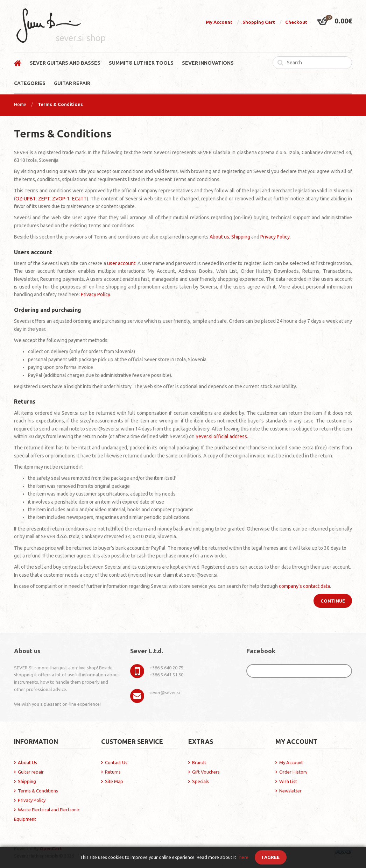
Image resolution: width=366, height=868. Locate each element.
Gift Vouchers (206, 772)
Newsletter (290, 791)
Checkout (296, 22)
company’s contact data (304, 586)
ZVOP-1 (61, 199)
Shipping (241, 237)
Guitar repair (31, 772)
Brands (199, 762)
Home (20, 104)
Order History (293, 772)
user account (121, 263)
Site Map (114, 781)
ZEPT (44, 199)
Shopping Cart (259, 22)
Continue (333, 601)
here (244, 857)
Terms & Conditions (60, 104)
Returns (113, 772)
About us (219, 237)
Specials (200, 781)
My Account (219, 22)
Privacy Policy (275, 237)
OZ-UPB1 (26, 199)
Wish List (288, 781)
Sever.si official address (221, 436)
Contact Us (116, 762)
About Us (27, 762)
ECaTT (79, 199)
